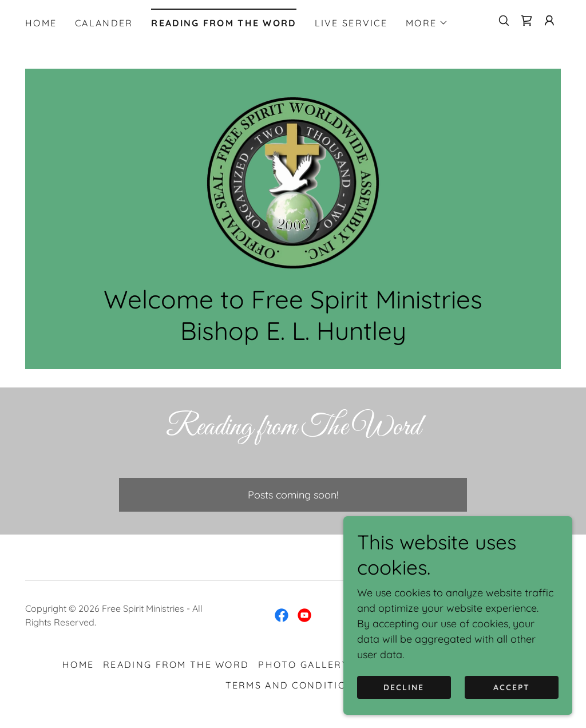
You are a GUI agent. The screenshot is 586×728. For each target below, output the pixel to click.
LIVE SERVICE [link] (351, 23)
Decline (404, 687)
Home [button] (78, 665)
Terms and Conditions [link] (293, 686)
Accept (512, 687)
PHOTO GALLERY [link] (303, 665)
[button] (427, 23)
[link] (526, 21)
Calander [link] (104, 23)
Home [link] (41, 23)
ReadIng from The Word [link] (223, 23)
